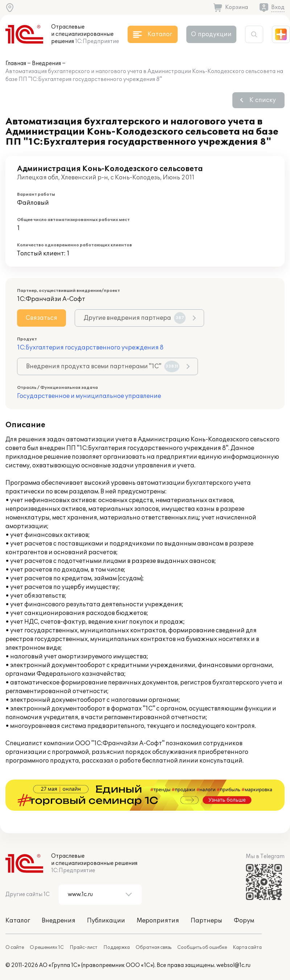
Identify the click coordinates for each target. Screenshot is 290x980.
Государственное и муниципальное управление (89, 396)
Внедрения (46, 63)
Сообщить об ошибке (202, 947)
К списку (263, 100)
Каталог (18, 921)
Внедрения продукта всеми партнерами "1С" (103, 366)
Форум (244, 921)
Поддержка (117, 947)
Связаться (42, 318)
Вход (278, 7)
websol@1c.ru (233, 965)
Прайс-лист (84, 947)
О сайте (15, 947)
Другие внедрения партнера (135, 318)
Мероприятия (158, 921)
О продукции (211, 34)
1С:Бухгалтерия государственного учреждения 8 (90, 348)
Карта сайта (247, 947)
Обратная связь (154, 947)
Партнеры (206, 921)
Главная (16, 63)
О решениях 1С (47, 947)
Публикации (106, 921)
